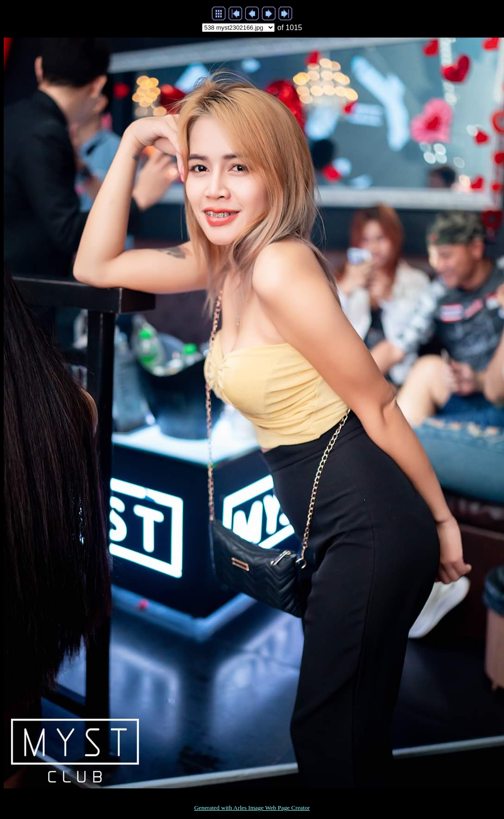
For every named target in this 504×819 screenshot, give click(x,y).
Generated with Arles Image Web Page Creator (252, 808)
